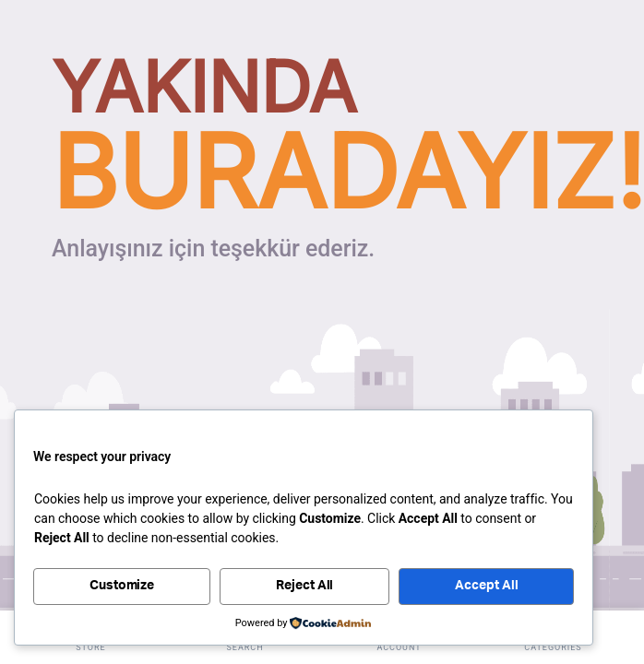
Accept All (487, 586)
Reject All (305, 586)
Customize (122, 586)
